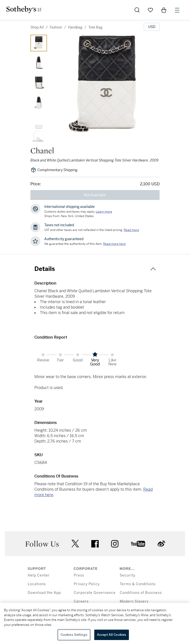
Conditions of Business (141, 593)
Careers (81, 601)
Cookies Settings (74, 635)
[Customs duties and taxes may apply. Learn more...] (104, 212)
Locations (37, 584)
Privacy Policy (87, 584)
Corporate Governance (95, 593)
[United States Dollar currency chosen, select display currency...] (152, 27)
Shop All (37, 27)
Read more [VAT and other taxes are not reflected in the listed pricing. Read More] (131, 230)
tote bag (95, 27)
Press (79, 575)
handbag (75, 27)
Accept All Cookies (112, 635)
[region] (95, 623)
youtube (138, 544)
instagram (115, 544)
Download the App (44, 593)
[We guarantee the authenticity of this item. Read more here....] (114, 244)
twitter (75, 544)
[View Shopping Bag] (164, 10)
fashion (56, 27)
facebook (95, 544)
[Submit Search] (137, 10)
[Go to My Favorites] (150, 10)
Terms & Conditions (138, 584)
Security (128, 575)
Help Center (39, 575)
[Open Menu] (177, 10)
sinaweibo (161, 544)
